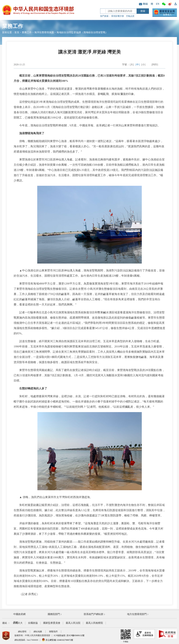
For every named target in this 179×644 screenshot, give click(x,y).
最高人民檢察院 (94, 623)
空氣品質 (130, 16)
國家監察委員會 (52, 623)
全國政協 (33, 623)
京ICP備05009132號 (75, 635)
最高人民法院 (73, 623)
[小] (143, 65)
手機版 (126, 636)
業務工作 (27, 32)
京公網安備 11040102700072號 (58, 640)
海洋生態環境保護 (44, 32)
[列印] (155, 65)
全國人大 (18, 623)
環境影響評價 (117, 16)
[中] (138, 65)
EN (158, 4)
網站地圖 (38, 632)
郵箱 (143, 4)
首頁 (17, 32)
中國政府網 (19, 614)
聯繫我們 (53, 632)
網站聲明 (22, 632)
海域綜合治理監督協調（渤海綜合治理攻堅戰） (82, 32)
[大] (132, 65)
